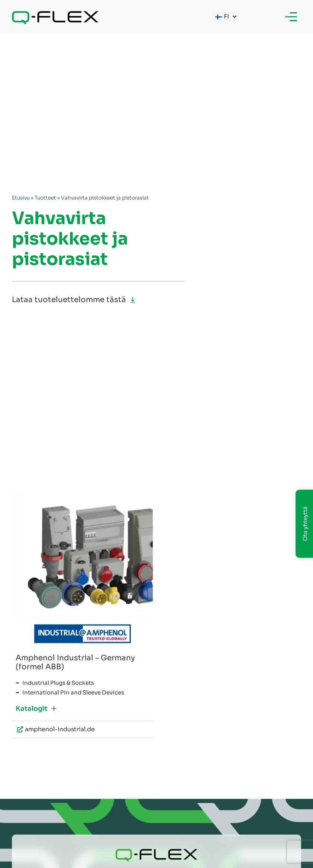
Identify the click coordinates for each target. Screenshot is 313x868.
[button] (36, 709)
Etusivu (21, 198)
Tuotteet (45, 198)
